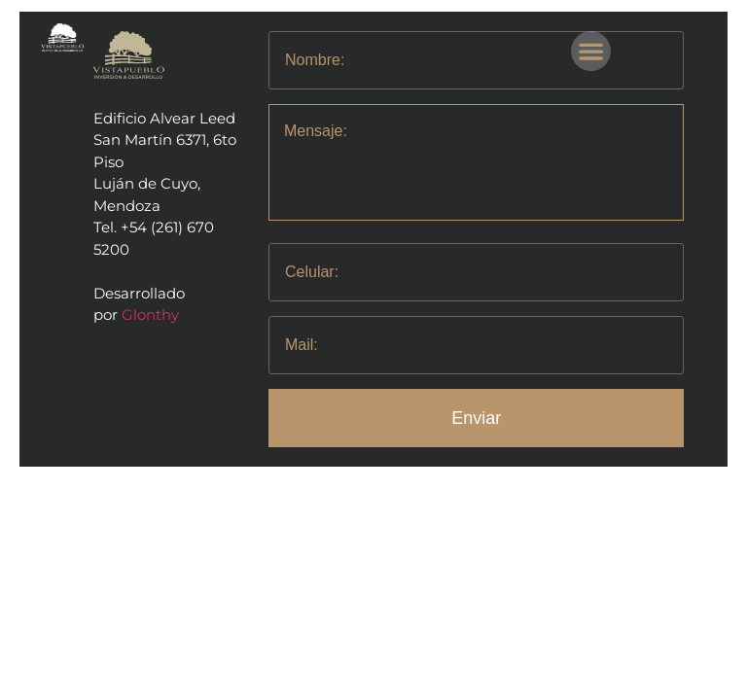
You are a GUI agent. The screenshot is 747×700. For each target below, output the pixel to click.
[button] (591, 51)
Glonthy (150, 315)
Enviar (476, 418)
